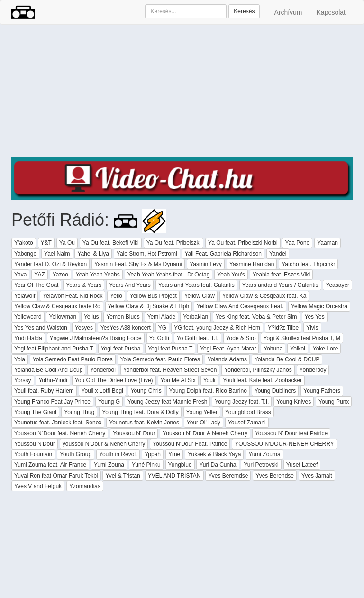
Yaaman (328, 243)
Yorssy (23, 380)
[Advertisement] (182, 91)
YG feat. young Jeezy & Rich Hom (217, 328)
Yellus (91, 317)
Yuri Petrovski (261, 465)
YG (162, 328)
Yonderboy (313, 370)
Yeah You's (231, 275)
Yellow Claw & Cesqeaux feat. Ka (264, 296)
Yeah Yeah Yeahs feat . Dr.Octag (169, 275)
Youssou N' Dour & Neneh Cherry (205, 433)
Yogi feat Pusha (121, 349)
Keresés (244, 11)
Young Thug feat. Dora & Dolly (140, 412)
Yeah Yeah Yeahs (98, 275)
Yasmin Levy (206, 264)
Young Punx (334, 402)
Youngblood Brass (248, 412)
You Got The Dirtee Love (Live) (114, 380)
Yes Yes (315, 317)
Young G (109, 402)
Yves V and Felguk (38, 486)
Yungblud (180, 465)
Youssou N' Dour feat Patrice (291, 433)
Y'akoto (24, 243)
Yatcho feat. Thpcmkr (308, 264)
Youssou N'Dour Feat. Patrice (190, 444)
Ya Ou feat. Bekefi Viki (111, 243)
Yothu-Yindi (53, 380)
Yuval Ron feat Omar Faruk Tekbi (56, 476)
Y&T (46, 243)
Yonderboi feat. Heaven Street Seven (170, 370)
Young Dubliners (275, 391)
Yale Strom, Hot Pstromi (147, 254)
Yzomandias (85, 486)
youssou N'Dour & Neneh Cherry (104, 444)
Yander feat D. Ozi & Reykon (50, 264)
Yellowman (63, 317)
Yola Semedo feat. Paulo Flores (160, 359)
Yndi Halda (28, 338)
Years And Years (130, 285)
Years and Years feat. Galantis (196, 285)
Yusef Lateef (302, 465)
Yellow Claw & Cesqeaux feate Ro (57, 306)
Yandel (278, 254)
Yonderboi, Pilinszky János (258, 370)
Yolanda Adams (227, 359)
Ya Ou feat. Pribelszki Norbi (243, 243)
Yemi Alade (162, 317)
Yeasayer (337, 285)
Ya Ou (67, 243)
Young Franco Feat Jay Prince (52, 402)
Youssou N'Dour (35, 444)
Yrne (174, 454)
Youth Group (76, 454)
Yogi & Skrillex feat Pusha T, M (302, 338)
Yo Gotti (159, 338)
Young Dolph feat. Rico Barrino (208, 391)
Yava (20, 275)
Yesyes (84, 328)
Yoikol (298, 349)
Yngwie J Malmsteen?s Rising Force (96, 338)
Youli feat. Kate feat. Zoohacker (262, 380)
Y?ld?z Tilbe (283, 328)
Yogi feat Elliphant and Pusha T (54, 349)
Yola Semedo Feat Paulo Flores (73, 359)
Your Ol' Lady (204, 423)
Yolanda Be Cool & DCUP (287, 359)
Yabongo (25, 254)
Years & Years (84, 285)
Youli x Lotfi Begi (102, 391)
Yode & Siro (241, 338)
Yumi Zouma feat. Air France (50, 465)
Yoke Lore (326, 349)
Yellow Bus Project (153, 296)
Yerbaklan (196, 317)
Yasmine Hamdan (252, 264)
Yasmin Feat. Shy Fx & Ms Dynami (138, 264)
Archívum (288, 12)
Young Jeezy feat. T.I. (242, 402)
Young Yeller (202, 412)
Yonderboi (103, 370)
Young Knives (294, 402)
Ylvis (312, 328)
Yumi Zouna (109, 465)
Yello (116, 296)
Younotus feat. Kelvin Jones (144, 423)
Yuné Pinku (146, 465)
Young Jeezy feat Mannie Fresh (167, 402)
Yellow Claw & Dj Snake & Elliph (149, 306)
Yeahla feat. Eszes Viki (281, 275)
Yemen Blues (123, 317)
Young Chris (146, 391)
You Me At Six (178, 380)
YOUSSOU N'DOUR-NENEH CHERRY (284, 444)
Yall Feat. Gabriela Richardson (223, 254)
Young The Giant (35, 412)
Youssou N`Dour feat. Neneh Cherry (60, 433)
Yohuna (273, 349)
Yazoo (60, 275)
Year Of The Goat (36, 285)
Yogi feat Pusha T (170, 349)
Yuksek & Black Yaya (214, 454)
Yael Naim (57, 254)
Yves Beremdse (228, 476)
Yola (20, 359)
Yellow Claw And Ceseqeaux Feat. (240, 306)
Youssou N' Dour (134, 433)
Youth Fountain (33, 454)
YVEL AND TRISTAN (174, 476)
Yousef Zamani (247, 423)
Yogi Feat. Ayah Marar (228, 349)
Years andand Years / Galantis (280, 285)
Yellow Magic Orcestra (319, 306)
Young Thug (79, 412)
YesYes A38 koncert (126, 328)
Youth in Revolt (118, 454)
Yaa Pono (297, 243)
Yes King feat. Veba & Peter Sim (256, 317)
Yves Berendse (275, 476)
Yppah (153, 454)
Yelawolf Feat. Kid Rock (73, 296)
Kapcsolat (331, 12)
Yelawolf (25, 296)
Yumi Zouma (264, 454)
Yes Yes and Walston (41, 328)
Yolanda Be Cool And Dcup (48, 370)
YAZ (39, 275)
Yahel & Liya (93, 254)
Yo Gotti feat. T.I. (198, 338)
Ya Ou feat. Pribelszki (174, 243)
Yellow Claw (200, 296)
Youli (209, 380)
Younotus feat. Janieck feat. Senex (58, 423)
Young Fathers (322, 391)
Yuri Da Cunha (218, 465)
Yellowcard (28, 317)
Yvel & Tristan (123, 476)
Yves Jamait (317, 476)
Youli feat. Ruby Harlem (44, 391)
